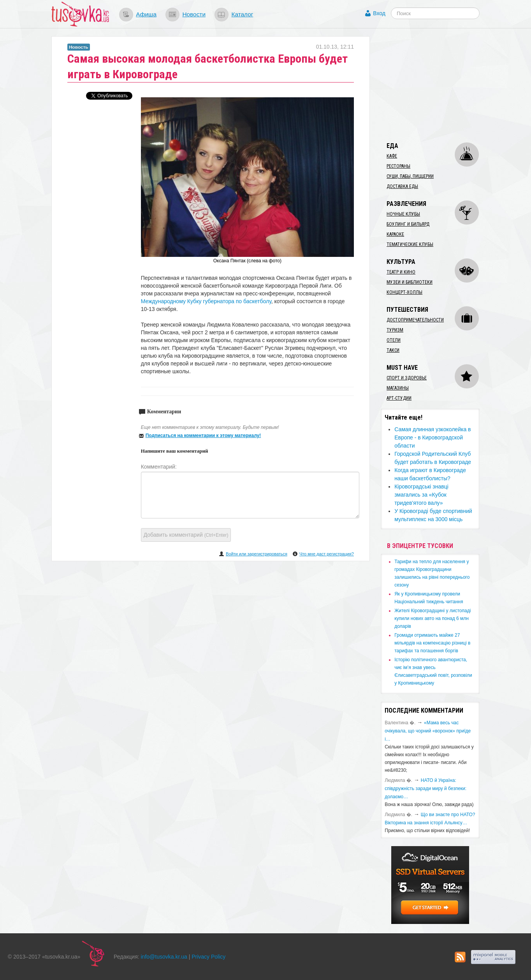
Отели (394, 340)
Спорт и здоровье (407, 378)
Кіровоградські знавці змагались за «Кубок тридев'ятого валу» (421, 495)
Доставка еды (402, 186)
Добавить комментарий (186, 535)
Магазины (398, 388)
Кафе (392, 156)
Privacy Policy (208, 957)
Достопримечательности (415, 320)
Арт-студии (399, 398)
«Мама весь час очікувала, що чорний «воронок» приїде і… (428, 731)
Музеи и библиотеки (410, 282)
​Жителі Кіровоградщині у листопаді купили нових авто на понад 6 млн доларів (433, 618)
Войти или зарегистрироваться (257, 554)
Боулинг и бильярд (408, 224)
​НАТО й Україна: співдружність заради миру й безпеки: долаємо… (426, 789)
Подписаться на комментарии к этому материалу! (203, 436)
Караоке (395, 234)
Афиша (146, 14)
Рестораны (398, 166)
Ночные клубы (403, 214)
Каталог (242, 14)
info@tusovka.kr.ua (164, 957)
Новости (194, 14)
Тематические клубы (410, 244)
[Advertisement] (439, 85)
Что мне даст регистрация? (327, 554)
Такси (393, 350)
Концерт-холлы (404, 292)
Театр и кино (401, 272)
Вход (379, 13)
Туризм (395, 330)
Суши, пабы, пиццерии (410, 176)
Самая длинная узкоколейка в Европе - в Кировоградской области (433, 437)
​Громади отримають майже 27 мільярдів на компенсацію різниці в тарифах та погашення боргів (432, 643)
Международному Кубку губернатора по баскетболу (206, 301)
